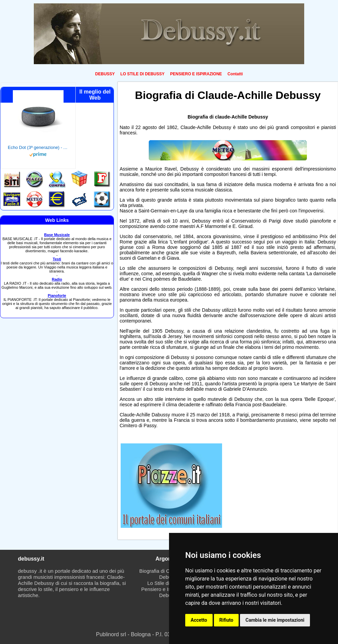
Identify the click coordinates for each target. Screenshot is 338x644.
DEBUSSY (105, 74)
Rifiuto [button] (226, 620)
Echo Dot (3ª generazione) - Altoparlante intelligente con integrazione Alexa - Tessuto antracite (38, 147)
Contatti (235, 74)
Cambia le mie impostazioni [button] (275, 620)
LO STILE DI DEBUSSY (142, 74)
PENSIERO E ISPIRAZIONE (196, 74)
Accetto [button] (199, 620)
